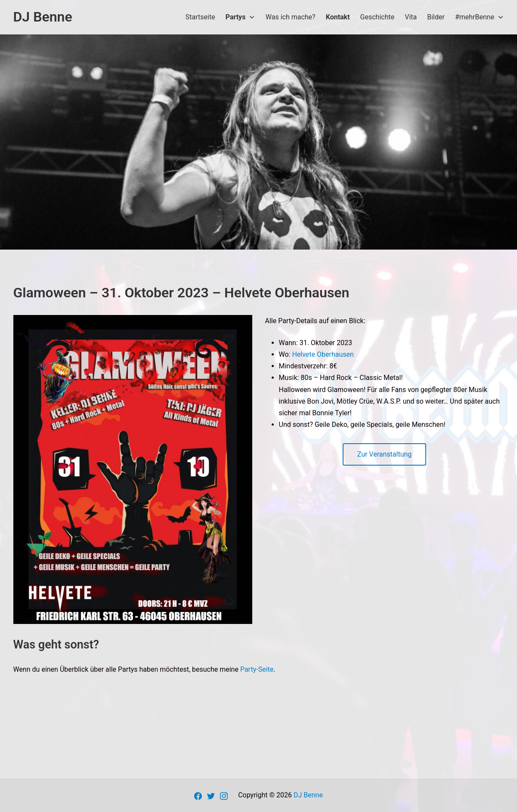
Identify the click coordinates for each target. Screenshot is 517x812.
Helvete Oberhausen (323, 354)
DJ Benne (308, 795)
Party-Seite (257, 669)
